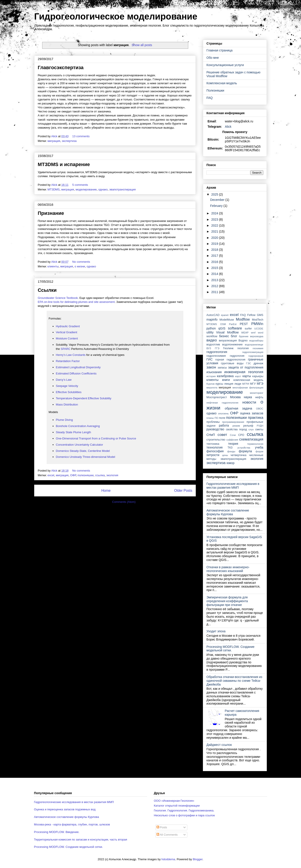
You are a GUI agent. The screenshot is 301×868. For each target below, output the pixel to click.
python (211, 328)
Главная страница (220, 50)
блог (234, 336)
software (235, 328)
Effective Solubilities (69, 392)
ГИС (210, 359)
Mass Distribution (67, 405)
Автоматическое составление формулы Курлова (228, 512)
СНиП (211, 435)
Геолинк (228, 348)
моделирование (86, 189)
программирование (233, 422)
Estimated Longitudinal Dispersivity (78, 367)
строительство (216, 440)
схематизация (251, 439)
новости (249, 402)
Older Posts (183, 491)
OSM (223, 324)
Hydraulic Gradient (68, 326)
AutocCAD (213, 315)
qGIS (222, 328)
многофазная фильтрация (248, 388)
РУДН (260, 426)
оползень (223, 413)
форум (259, 451)
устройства (244, 448)
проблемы (213, 422)
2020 (215, 238)
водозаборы (256, 341)
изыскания (214, 372)
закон (211, 367)
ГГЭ (217, 348)
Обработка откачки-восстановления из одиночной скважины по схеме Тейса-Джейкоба (234, 681)
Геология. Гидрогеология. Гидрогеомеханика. (184, 810)
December (218, 200)
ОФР (73, 475)
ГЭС (249, 363)
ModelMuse (227, 320)
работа (224, 425)
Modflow (243, 319)
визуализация (228, 341)
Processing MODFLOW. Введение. (57, 832)
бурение (244, 336)
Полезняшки (215, 90)
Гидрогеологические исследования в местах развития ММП (233, 486)
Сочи (233, 435)
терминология (255, 444)
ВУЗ (209, 348)
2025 (215, 194)
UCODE (259, 329)
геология (243, 348)
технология (215, 447)
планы (210, 418)
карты (247, 376)
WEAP (245, 333)
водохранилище (254, 345)
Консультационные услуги (225, 65)
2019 (215, 244)
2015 (215, 268)
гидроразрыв (256, 356)
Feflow (251, 315)
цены (225, 455)
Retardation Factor (68, 361)
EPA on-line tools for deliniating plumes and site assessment (76, 302)
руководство (215, 429)
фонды (231, 451)
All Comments (167, 835)
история (211, 376)
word (261, 333)
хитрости (213, 455)
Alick (228, 127)
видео (212, 340)
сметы (259, 429)
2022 (215, 225)
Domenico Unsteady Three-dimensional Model (86, 457)
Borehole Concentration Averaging (78, 426)
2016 (215, 262)
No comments (81, 262)
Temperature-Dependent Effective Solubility (84, 398)
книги (226, 380)
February (217, 206)
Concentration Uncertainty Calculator (79, 445)
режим (236, 426)
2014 (215, 274)
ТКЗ (230, 448)
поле (222, 418)
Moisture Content (67, 338)
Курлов (211, 384)
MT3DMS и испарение (64, 164)
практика (256, 418)
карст (238, 376)
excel (51, 475)
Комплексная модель (222, 83)
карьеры (258, 376)
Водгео (243, 341)
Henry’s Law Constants (71, 355)
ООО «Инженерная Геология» (174, 801)
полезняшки (85, 475)
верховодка (257, 336)
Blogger (198, 859)
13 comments (81, 136)
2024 (215, 213)
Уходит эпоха (216, 631)
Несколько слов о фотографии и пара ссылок (184, 815)
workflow (212, 336)
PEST (244, 324)
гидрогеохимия (216, 356)
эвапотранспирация (122, 189)
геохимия (258, 348)
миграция (54, 141)
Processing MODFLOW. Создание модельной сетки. (230, 649)
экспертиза (69, 141)
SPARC (65, 349)
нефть (259, 397)
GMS (260, 315)
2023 (215, 219)
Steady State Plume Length (73, 432)
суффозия (232, 440)
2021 (215, 231)
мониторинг (257, 393)
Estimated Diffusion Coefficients (76, 373)
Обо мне (213, 58)
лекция (229, 384)
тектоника (213, 444)
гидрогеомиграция (253, 352)
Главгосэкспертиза (61, 68)
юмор (231, 463)
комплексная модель (248, 380)
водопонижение (232, 345)
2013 (215, 280)
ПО (217, 418)
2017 (215, 256)
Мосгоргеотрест (217, 397)
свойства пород (237, 429)
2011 (215, 292)
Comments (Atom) (124, 502)
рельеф (248, 426)
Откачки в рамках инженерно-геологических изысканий (228, 569)
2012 (215, 286)
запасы (222, 368)
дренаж (258, 363)
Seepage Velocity (67, 386)
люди (238, 384)
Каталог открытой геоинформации (177, 806)
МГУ (253, 384)
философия (215, 451)
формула (245, 451)
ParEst (233, 324)
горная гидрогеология (230, 360)
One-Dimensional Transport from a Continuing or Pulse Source (96, 438)
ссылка (100, 475)
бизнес (224, 336)
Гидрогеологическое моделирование (116, 16)
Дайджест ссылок (219, 745)
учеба (259, 447)
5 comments (80, 185)
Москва (235, 397)
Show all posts (142, 45)
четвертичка (239, 455)
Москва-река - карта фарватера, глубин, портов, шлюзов (72, 824)
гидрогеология (217, 352)
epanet (225, 315)
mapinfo (212, 319)
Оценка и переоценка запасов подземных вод (65, 809)
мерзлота (212, 388)
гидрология (237, 356)
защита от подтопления (246, 367)
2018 (215, 250)
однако (103, 189)
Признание (51, 213)
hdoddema (168, 859)
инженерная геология (244, 372)
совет (222, 435)
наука (248, 397)
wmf (253, 333)
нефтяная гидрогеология (222, 403)
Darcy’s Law (64, 380)
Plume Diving (64, 420)
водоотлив (213, 345)
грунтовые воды (232, 363)
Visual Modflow (228, 332)
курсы (219, 384)
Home (106, 491)
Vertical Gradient (67, 332)
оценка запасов (252, 413)
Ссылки (47, 290)
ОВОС (260, 409)
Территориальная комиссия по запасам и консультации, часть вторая (81, 840)
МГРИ (246, 384)
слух (251, 429)
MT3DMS (54, 189)
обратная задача (239, 408)
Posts (162, 827)
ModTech (258, 320)
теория (233, 444)
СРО (241, 435)
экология (112, 475)
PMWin (257, 324)
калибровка (225, 376)
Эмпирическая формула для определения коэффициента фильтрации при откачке (227, 601)
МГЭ (260, 384)
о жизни (80, 266)
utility (210, 332)
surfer (248, 329)
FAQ (210, 98)
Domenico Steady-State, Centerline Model (83, 451)
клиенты (53, 266)
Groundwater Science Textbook (58, 298)
